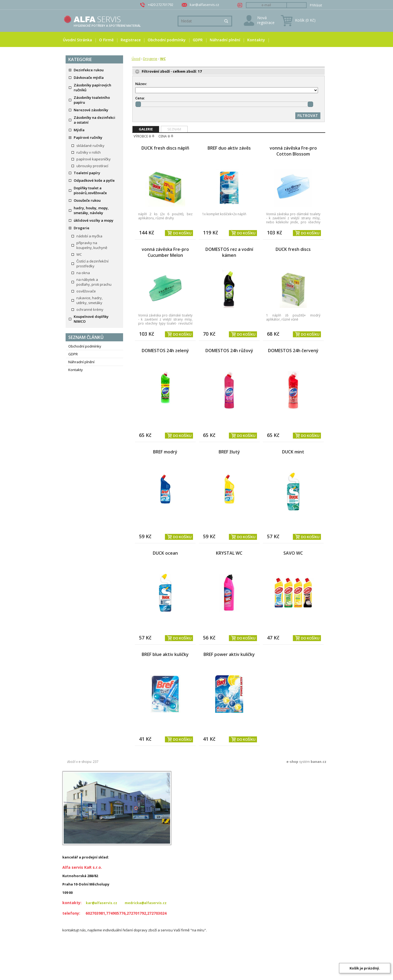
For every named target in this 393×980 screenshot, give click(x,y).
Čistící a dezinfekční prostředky (92, 264)
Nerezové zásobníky (91, 110)
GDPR (198, 40)
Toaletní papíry (87, 173)
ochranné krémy (90, 309)
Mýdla (79, 130)
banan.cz (319, 762)
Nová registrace (266, 20)
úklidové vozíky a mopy (94, 220)
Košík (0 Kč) (305, 20)
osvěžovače (86, 291)
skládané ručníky (90, 146)
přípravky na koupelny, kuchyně (92, 245)
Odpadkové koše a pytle (94, 180)
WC (79, 254)
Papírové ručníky (88, 137)
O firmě (106, 40)
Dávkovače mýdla (89, 78)
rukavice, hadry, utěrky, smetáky (89, 300)
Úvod (136, 59)
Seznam (174, 129)
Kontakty (256, 40)
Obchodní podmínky (167, 40)
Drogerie (82, 228)
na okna (83, 273)
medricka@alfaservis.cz (146, 903)
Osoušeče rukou (87, 200)
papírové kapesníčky (94, 159)
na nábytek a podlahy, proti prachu (94, 282)
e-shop (292, 762)
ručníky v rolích (89, 152)
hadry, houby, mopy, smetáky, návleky (91, 210)
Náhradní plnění (225, 40)
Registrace (131, 40)
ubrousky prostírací (92, 166)
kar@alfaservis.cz (204, 5)
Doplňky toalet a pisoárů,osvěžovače (90, 190)
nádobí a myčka (89, 236)
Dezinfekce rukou (89, 70)
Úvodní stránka (77, 40)
